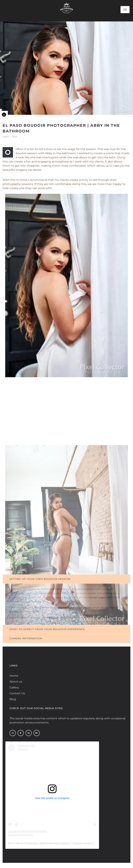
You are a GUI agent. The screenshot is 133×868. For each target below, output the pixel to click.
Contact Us (17, 693)
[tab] (66, 579)
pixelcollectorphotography (56, 843)
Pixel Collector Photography (23, 843)
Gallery (14, 687)
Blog (13, 699)
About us (16, 682)
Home (14, 676)
